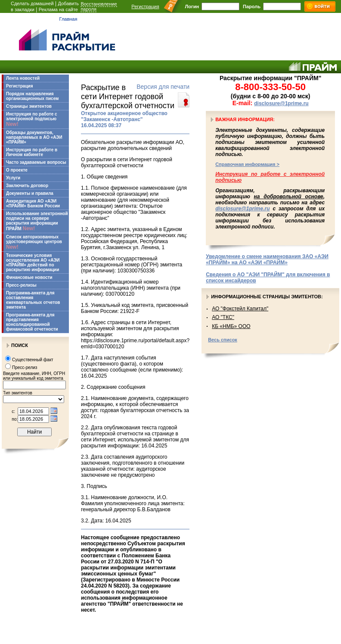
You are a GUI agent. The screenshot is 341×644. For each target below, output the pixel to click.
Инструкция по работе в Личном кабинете (32, 152)
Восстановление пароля (99, 6)
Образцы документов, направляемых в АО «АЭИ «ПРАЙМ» (34, 137)
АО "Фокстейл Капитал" (240, 309)
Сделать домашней (32, 3)
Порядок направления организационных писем (32, 96)
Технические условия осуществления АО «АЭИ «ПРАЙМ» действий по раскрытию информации (33, 263)
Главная (68, 19)
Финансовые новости (29, 277)
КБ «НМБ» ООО (231, 326)
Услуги (13, 178)
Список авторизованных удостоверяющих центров (34, 242)
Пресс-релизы (21, 285)
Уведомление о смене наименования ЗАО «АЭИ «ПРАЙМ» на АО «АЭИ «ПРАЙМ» (267, 259)
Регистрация (145, 6)
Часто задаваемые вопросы (36, 162)
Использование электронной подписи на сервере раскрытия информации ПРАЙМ (37, 221)
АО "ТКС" (223, 317)
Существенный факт (33, 360)
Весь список (223, 340)
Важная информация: (245, 119)
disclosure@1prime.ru (281, 103)
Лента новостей (23, 78)
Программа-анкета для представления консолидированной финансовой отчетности (32, 322)
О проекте (17, 170)
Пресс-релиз (25, 367)
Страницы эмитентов (29, 106)
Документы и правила (30, 193)
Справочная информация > (247, 164)
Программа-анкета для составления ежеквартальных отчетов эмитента (33, 300)
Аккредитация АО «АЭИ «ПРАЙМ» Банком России (33, 203)
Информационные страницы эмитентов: (267, 297)
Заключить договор (27, 186)
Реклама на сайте (58, 9)
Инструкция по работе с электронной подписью (32, 119)
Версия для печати (163, 87)
